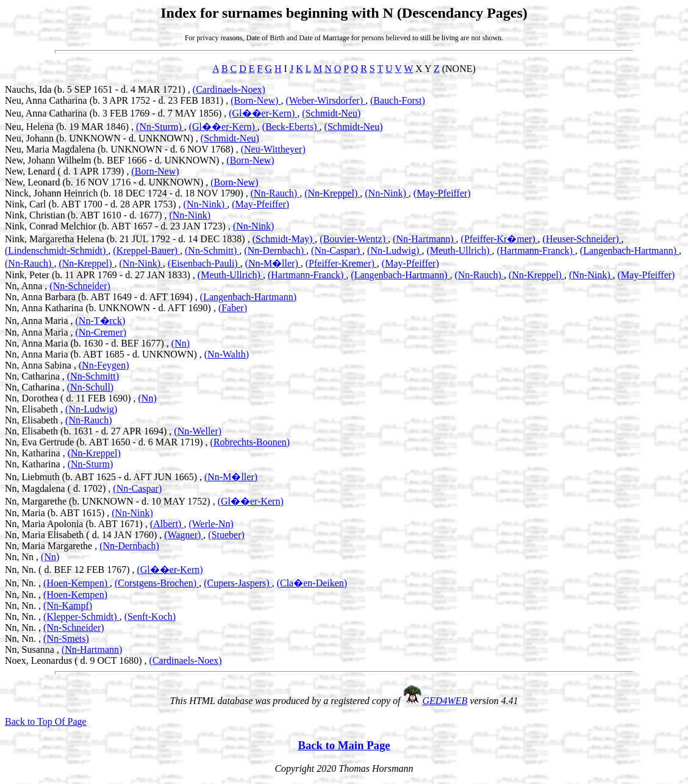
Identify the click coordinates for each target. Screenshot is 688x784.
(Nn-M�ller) (273, 263)
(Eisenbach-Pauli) (204, 263)
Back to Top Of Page (46, 721)
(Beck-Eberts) (291, 127)
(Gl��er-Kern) (263, 113)
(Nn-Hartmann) (425, 239)
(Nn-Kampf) (68, 606)
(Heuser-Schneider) (582, 239)
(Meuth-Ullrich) (459, 250)
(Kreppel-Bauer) (146, 250)
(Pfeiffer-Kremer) (341, 263)
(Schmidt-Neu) (331, 113)
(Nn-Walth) (227, 354)
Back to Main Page (344, 745)
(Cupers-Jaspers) (238, 583)
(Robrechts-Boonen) (250, 442)
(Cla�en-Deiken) (312, 583)
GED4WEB (445, 701)
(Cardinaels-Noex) (229, 89)
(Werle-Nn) (211, 524)
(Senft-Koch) (150, 617)
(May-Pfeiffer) (442, 193)
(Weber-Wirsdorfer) (325, 100)
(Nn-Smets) (66, 638)
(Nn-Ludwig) (394, 250)
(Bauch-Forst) (398, 100)
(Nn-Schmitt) (212, 250)
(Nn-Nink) (387, 193)
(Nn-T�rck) (101, 321)
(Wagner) (184, 535)
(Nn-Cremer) (101, 332)
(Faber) (233, 308)
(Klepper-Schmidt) (81, 617)
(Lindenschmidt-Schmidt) (56, 250)
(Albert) (167, 524)
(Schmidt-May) (284, 239)
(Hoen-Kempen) (77, 583)
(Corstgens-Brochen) (157, 583)
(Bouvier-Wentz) (354, 239)
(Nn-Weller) (198, 431)
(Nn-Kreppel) (332, 193)
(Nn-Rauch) (275, 193)
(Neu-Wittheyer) (273, 149)
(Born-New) (256, 100)
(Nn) (181, 343)
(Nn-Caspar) (337, 250)
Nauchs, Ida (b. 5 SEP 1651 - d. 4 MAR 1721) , (99, 89)
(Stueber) (226, 535)
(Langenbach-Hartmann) (629, 250)
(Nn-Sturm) (160, 127)
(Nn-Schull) (90, 387)
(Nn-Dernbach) (275, 250)
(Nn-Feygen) (104, 365)
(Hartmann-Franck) (536, 250)
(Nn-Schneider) (80, 286)
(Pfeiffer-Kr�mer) (500, 239)
